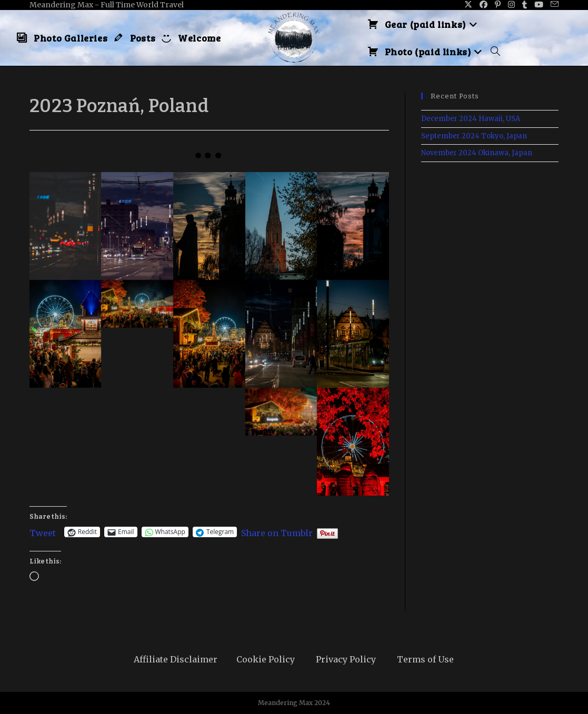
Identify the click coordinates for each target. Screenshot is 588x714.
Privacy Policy (346, 659)
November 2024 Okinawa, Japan (477, 153)
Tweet (43, 532)
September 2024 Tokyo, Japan (474, 136)
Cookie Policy (266, 659)
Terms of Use (425, 659)
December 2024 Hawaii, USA (471, 119)
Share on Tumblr (277, 532)
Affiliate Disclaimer (176, 659)
